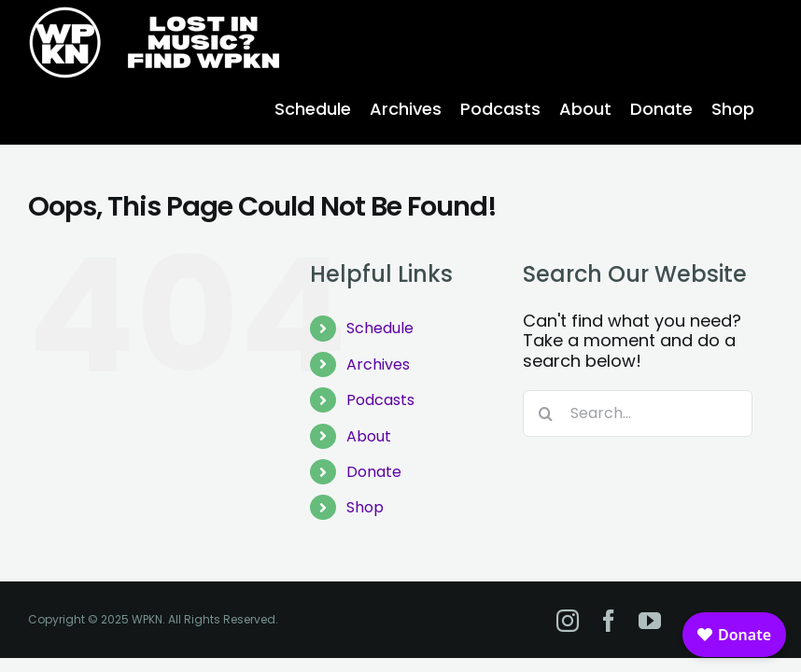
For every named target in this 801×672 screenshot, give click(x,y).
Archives (378, 364)
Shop (365, 507)
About (369, 436)
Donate (374, 472)
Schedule (380, 328)
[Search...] (638, 413)
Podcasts (380, 400)
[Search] (546, 413)
